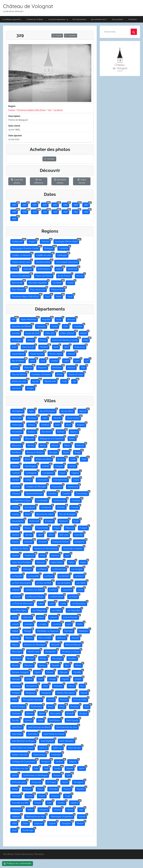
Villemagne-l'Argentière (62, 816)
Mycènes (30, 665)
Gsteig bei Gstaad (61, 541)
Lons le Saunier (71, 617)
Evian (77, 520)
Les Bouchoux (80, 603)
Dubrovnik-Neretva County (66, 340)
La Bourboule (60, 569)
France (12, 110)
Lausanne (68, 589)
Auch (69, 424)
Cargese (60, 465)
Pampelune (33, 685)
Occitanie (58, 282)
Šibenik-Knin (51, 381)
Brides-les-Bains (44, 459)
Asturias (46, 241)
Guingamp (80, 541)
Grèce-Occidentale (22, 275)
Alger (46, 417)
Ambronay (18, 424)
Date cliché (14, 126)
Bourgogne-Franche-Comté (26, 248)
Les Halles (57, 610)
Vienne (71, 809)
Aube (60, 319)
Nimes (79, 665)
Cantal (55, 326)
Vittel (15, 823)
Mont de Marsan (74, 644)
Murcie (16, 665)
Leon (53, 603)
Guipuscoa (80, 346)
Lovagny (44, 624)
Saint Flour (18, 727)
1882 (35, 204)
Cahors (16, 465)
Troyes (39, 802)
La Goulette (34, 575)
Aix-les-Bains (68, 411)
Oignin (38, 672)
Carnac (73, 465)
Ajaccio (84, 411)
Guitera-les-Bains (21, 548)
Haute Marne (19, 353)
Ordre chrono (82, 181)
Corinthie (79, 326)
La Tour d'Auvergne (22, 582)
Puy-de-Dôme (20, 374)
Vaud (71, 296)
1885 (66, 204)
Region (12, 106)
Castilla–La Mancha (22, 255)
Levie (15, 617)
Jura (44, 360)
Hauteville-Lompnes (74, 548)
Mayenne (43, 367)
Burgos (62, 459)
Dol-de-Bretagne (68, 514)
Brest (28, 459)
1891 (46, 211)
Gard (57, 346)
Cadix (74, 459)
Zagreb (53, 823)
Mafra (81, 624)
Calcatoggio (31, 465)
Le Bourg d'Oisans (36, 596)
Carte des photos (17, 181)
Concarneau (82, 493)
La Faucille (18, 575)
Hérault (72, 353)
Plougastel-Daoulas (33, 699)
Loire (78, 360)
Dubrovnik (35, 520)
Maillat (16, 630)
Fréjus (58, 527)
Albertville (17, 417)
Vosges (31, 388)
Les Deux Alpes (20, 610)
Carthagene (32, 472)
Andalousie (18, 241)
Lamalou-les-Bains (35, 589)
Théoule (28, 788)
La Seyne (58, 110)
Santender (57, 754)
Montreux (17, 658)
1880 (15, 204)
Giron (52, 534)
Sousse (58, 775)
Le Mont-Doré (57, 596)
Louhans (29, 624)
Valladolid (17, 809)
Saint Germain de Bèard (40, 727)
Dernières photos (60, 181)
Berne (44, 445)
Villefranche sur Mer (36, 816)
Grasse (16, 541)
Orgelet (66, 679)
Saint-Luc (58, 747)
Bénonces (17, 445)
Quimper (17, 713)
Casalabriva (49, 472)
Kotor (15, 569)
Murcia (81, 275)
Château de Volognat (28, 6)
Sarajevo (46, 761)
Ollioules (64, 672)
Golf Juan (65, 534)
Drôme (44, 340)
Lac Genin (82, 582)
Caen (85, 459)
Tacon (66, 782)
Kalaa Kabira (58, 562)
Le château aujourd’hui (12, 19)
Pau (83, 685)
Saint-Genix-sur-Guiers (23, 747)
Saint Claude (73, 720)
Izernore (56, 555)
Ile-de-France (65, 275)
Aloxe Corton (74, 417)
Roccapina (56, 713)
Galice (60, 268)
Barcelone (47, 431)
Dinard (84, 333)
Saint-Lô (44, 747)
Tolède (30, 795)
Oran (41, 679)
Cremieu (62, 507)
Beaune (16, 438)
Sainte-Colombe (20, 754)
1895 (87, 211)
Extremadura (45, 268)
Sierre (82, 768)
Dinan (28, 514)
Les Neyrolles (75, 610)
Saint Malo (18, 733)
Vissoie (83, 816)
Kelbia (72, 562)
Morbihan (58, 367)
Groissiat (43, 541)
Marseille (69, 630)
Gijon (41, 534)
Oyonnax (17, 685)
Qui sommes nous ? (99, 19)
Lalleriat (16, 589)
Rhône (60, 374)
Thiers (41, 788)
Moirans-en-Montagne (36, 644)
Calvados (42, 326)
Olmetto (78, 672)
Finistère (45, 346)
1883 (46, 204)
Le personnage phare (58, 19)
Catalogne (63, 255)
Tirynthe (81, 788)
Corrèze (17, 333)
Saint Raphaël (48, 740)
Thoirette (54, 788)
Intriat (43, 555)
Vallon (31, 809)
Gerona (29, 534)
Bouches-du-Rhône (22, 326)
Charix (77, 479)
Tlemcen (17, 795)
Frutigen (84, 527)
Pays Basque (19, 289)
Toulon (43, 795)
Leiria (67, 360)
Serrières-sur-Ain (21, 768)
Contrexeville (60, 500)
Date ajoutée (15, 136)
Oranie (71, 282)
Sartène (60, 761)
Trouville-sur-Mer (21, 802)
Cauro (63, 472)
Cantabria (64, 248)
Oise (84, 367)
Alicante (58, 417)
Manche (29, 367)
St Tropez (52, 782)
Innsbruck (30, 555)
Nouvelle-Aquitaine (38, 282)
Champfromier (61, 479)
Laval (81, 589)
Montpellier (51, 651)
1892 (56, 211)
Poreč (51, 706)
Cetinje (29, 479)
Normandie (18, 282)
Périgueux (31, 692)
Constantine (43, 500)
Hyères (16, 555)
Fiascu (28, 527)
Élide (87, 340)
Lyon (70, 624)
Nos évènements (79, 19)
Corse (16, 268)
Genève (16, 534)
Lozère (16, 367)
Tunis (65, 381)
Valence (75, 802)
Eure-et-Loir (29, 346)
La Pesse (50, 575)
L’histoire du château (35, 19)
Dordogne (18, 340)
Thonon (68, 788)
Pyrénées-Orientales (42, 374)
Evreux (16, 527)
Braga (78, 452)
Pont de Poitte (81, 699)
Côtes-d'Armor (68, 333)
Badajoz (33, 431)
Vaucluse (17, 388)
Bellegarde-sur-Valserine (52, 438)
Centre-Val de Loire (22, 262)
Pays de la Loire (39, 289)
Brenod (16, 459)
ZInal (15, 830)
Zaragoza (67, 823)
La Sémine (65, 575)
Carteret (17, 472)
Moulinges (58, 658)
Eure (15, 346)
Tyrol (48, 296)
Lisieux (41, 617)
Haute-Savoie (37, 353)
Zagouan (39, 823)
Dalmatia (28, 268)
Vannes (58, 809)
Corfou (16, 507)
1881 (25, 204)
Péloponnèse (58, 289)
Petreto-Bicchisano (67, 692)
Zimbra (81, 823)
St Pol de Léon (20, 782)
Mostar (44, 658)
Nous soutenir (117, 19)
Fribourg (70, 527)
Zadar (26, 823)
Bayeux (75, 431)
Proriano (75, 706)
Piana (15, 699)
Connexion (133, 19)
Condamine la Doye (22, 500)
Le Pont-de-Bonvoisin (23, 603)
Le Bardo (17, 596)
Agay (32, 411)
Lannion (54, 589)
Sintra (15, 775)
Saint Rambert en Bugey (24, 740)
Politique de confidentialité (17, 863)
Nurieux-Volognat (21, 672)
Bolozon (81, 445)
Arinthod (46, 424)
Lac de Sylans (65, 582)
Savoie (36, 381)
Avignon (81, 424)
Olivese (51, 672)
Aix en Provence (48, 411)
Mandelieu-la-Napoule (49, 630)
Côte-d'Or (51, 333)
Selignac (74, 761)
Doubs (31, 340)
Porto (63, 706)
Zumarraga (29, 830)
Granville (79, 534)
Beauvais (30, 438)
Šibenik (70, 768)
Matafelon (84, 630)
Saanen (29, 720)
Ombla (30, 679)
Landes (55, 360)
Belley (73, 438)
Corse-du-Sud (33, 333)
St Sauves (37, 782)
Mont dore (18, 651)
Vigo (82, 809)
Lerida (64, 603)
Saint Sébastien (67, 740)
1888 (15, 211)
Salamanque (40, 754)
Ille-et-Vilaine (19, 360)
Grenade (29, 541)
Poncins (65, 699)
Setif (47, 768)
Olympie (17, 679)
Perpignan (47, 692)
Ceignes (76, 472)
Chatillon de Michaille (37, 486)
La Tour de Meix (45, 582)
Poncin (52, 699)
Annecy (32, 424)
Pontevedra (37, 706)
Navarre (72, 367)
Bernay (32, 445)
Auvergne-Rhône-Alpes (67, 241)
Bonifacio (17, 452)
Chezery (17, 493)
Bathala (62, 431)
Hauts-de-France (45, 275)
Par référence (39, 181)
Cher (67, 326)
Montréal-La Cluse (71, 651)
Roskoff (71, 713)
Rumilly (16, 720)
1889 (25, 211)
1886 (77, 204)
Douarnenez (19, 520)
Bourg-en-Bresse (36, 452)
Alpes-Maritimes (29, 319)
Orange (53, 679)
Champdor (43, 479)
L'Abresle (28, 569)
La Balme (43, 569)
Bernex (56, 445)
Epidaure (64, 520)
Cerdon (16, 479)
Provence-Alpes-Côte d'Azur (31, 110)
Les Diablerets (40, 610)
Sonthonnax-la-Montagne (36, 775)
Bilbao (68, 445)
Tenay (16, 788)
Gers (67, 346)
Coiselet (67, 493)
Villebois (17, 816)
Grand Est (73, 268)
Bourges (54, 452)
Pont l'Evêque (19, 706)
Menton (30, 637)
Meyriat (76, 637)
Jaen (68, 555)
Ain (14, 319)
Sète (37, 768)
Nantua (43, 665)
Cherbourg (74, 486)
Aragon (33, 241)
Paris (46, 685)
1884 (56, 204)
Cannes (46, 465)
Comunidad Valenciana (68, 262)
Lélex (42, 603)
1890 (36, 211)
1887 (87, 204)
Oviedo (79, 679)
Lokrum (54, 617)
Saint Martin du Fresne (55, 733)
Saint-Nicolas (75, 747)
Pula (88, 706)
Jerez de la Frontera (22, 562)
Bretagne (50, 248)
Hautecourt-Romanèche (47, 548)
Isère (33, 360)
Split (69, 775)
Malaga (28, 630)
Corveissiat (31, 507)
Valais (59, 296)
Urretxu (62, 802)
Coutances (47, 507)
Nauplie (56, 665)
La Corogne (78, 569)
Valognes (44, 809)
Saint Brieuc (56, 720)
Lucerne (58, 624)
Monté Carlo (34, 651)
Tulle (50, 802)
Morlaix (31, 658)
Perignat (17, 692)
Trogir (68, 795)
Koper (84, 562)
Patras (72, 685)
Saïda (41, 720)
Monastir (56, 644)
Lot (88, 360)
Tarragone (79, 782)
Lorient (16, 624)
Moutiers (73, 658)
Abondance (18, 411)
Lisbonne (28, 617)
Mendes (17, 637)
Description (14, 116)
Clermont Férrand (35, 493)
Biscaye (72, 319)
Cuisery (16, 514)
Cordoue (77, 500)
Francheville (43, 527)
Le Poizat (74, 596)
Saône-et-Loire (77, 374)
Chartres (17, 486)
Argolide (47, 319)
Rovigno (84, 713)
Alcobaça (33, 417)
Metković (62, 637)
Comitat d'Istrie (44, 262)
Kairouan (42, 562)
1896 (15, 218)
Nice (68, 665)
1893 (66, 211)
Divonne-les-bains (46, 514)
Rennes (30, 713)
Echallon (50, 520)
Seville (58, 768)
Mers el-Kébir (46, 637)
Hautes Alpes (56, 353)
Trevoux (56, 795)
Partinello (59, 685)
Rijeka (43, 713)
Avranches (18, 431)
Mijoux (16, 644)
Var (50, 110)
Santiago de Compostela (24, 761)
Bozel (67, 452)
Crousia (75, 507)
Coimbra (53, 493)
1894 (77, 211)
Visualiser (71, 36)
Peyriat (85, 692)
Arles (58, 424)
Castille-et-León (44, 255)
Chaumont (57, 486)
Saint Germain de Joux (67, 727)
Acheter (57, 36)
